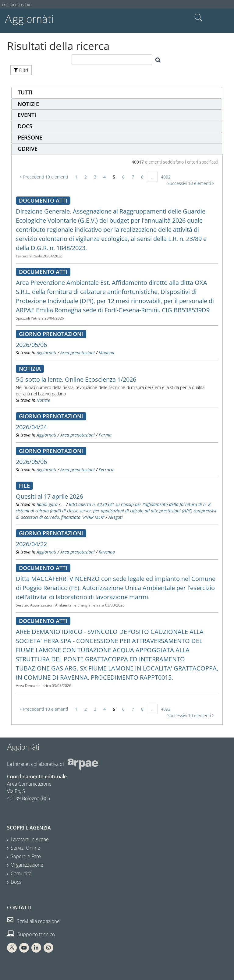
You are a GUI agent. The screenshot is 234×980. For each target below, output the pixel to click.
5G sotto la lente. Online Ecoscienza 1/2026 (76, 379)
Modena (106, 353)
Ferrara (106, 470)
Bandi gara (47, 504)
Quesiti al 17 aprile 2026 (49, 496)
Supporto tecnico (31, 934)
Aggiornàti (29, 19)
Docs (16, 882)
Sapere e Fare (26, 856)
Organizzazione (27, 865)
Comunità (21, 873)
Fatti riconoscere (16, 5)
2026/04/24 (31, 427)
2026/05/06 (31, 345)
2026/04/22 (31, 544)
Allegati (116, 517)
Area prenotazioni (78, 353)
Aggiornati (46, 353)
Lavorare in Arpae (30, 839)
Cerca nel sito (198, 18)
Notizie (43, 400)
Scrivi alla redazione (33, 921)
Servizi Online (25, 848)
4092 (166, 177)
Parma (105, 435)
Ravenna (107, 552)
